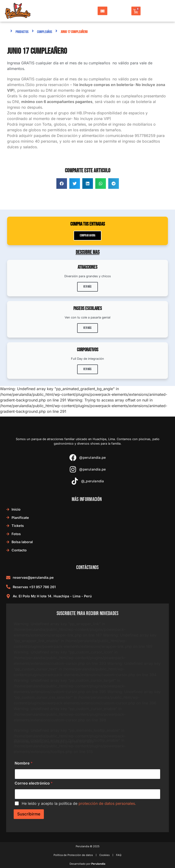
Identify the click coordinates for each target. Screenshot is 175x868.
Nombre (24, 763)
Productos (22, 32)
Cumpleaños (45, 32)
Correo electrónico (34, 783)
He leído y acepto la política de (79, 803)
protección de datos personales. (107, 803)
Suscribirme (29, 814)
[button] (62, 184)
